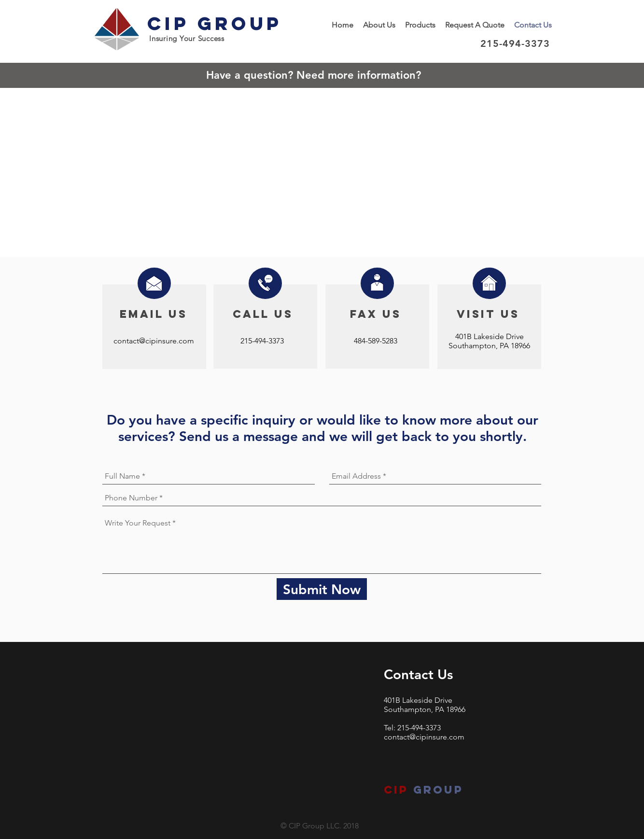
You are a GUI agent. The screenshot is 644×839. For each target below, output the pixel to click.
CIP (396, 790)
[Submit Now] (322, 590)
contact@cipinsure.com (154, 341)
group (436, 790)
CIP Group (215, 23)
